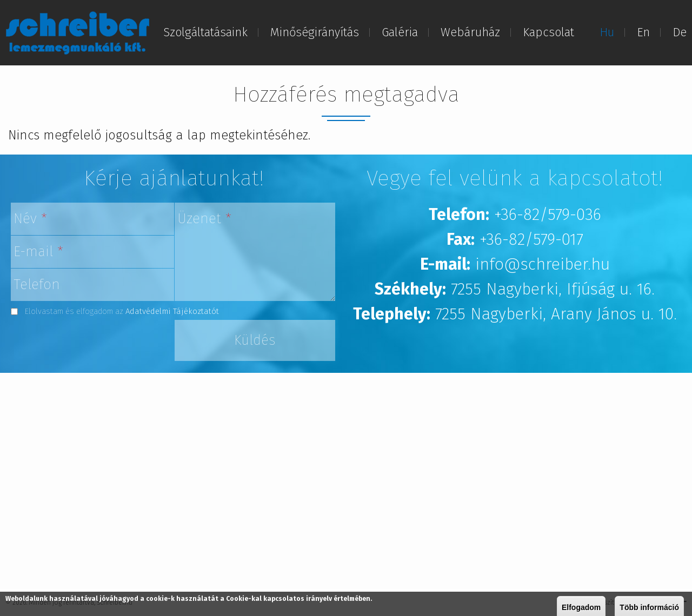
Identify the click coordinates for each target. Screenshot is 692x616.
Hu (607, 32)
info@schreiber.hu (543, 264)
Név (30, 219)
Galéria (400, 32)
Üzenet (204, 219)
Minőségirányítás (315, 32)
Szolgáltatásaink (205, 32)
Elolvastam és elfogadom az (122, 311)
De (680, 32)
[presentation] (93, 341)
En (643, 32)
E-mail (38, 252)
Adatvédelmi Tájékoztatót (172, 311)
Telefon (37, 284)
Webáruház (470, 32)
